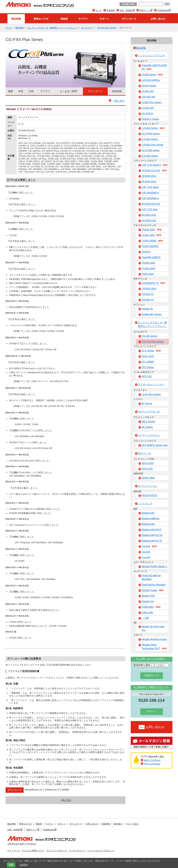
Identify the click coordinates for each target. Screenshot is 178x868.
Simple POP (148, 596)
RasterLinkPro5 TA (152, 541)
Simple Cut (148, 601)
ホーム (99, 10)
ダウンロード (129, 19)
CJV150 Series (150, 156)
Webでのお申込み (152, 760)
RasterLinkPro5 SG (152, 535)
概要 (11, 91)
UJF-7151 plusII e (155, 165)
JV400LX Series (150, 119)
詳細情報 (23, 865)
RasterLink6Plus (151, 518)
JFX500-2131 (149, 220)
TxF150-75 (148, 300)
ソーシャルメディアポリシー (101, 851)
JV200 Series (152, 75)
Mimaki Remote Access (154, 639)
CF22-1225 (148, 356)
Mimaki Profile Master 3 (154, 566)
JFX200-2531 (149, 215)
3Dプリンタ (144, 453)
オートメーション (148, 486)
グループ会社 (132, 824)
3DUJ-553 (147, 469)
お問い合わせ (158, 19)
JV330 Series (149, 86)
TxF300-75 (148, 294)
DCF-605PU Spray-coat (155, 445)
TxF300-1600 (149, 289)
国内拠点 (118, 824)
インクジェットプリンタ (151, 55)
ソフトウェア (145, 503)
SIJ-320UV (148, 113)
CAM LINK (147, 612)
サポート (104, 19)
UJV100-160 (148, 97)
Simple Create (153, 590)
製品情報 (16, 19)
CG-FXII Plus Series (106, 28)
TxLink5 (149, 546)
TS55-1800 (148, 274)
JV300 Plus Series (152, 102)
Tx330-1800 (151, 235)
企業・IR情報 (126, 10)
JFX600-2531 (149, 176)
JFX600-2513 (149, 182)
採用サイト (145, 10)
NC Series (147, 427)
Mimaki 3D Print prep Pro (153, 628)
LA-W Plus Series (151, 394)
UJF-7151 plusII (150, 187)
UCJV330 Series (151, 134)
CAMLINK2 (151, 607)
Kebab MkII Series (152, 314)
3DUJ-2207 (148, 463)
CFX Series (151, 351)
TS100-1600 (148, 268)
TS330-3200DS (150, 246)
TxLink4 (146, 552)
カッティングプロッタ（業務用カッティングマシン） (52, 28)
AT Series (147, 403)
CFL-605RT (148, 362)
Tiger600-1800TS (151, 257)
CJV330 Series (150, 139)
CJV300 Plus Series (153, 145)
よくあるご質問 (68, 91)
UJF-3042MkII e (150, 198)
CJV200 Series (153, 128)
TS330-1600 (148, 263)
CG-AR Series (149, 336)
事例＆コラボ (41, 19)
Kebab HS (147, 309)
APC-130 (147, 376)
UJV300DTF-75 (153, 283)
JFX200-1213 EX (154, 171)
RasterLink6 (148, 524)
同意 (11, 865)
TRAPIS (146, 252)
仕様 (31, 91)
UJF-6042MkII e (150, 193)
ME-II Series (148, 421)
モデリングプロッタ (149, 412)
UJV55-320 (148, 108)
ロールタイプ (87, 28)
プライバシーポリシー (57, 851)
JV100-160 (148, 91)
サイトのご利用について (33, 851)
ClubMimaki (163, 10)
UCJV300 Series (151, 150)
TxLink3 (146, 557)
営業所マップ (152, 675)
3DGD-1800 (148, 478)
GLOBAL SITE (128, 4)
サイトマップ (14, 851)
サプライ (83, 19)
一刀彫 (145, 618)
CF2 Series (148, 367)
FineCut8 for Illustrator (154, 585)
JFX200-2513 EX (151, 204)
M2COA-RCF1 (150, 495)
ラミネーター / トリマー (151, 384)
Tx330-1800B (152, 241)
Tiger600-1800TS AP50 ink (154, 67)
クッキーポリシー (77, 851)
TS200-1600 (152, 230)
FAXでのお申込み (152, 764)
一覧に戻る (119, 101)
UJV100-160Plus (151, 80)
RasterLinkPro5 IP (152, 530)
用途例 (64, 19)
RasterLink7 (148, 513)
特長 (21, 91)
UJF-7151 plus (150, 209)
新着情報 (111, 10)
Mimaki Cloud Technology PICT (154, 647)
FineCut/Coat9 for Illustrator (151, 577)
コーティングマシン (149, 435)
